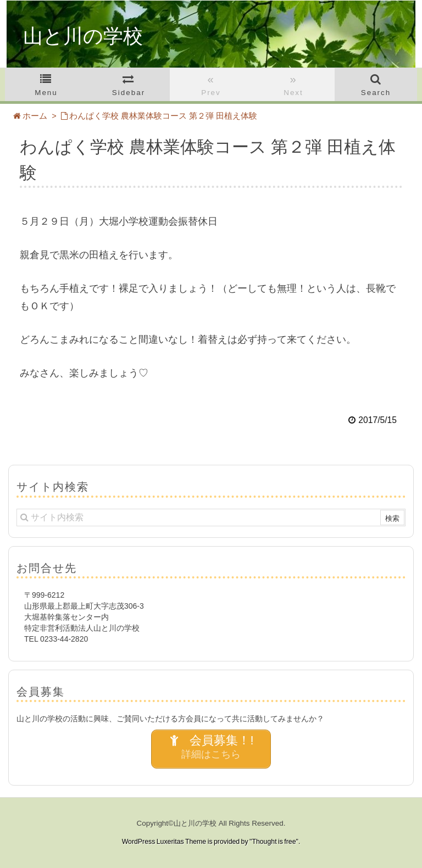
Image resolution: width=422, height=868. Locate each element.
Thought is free (274, 842)
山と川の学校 (83, 36)
